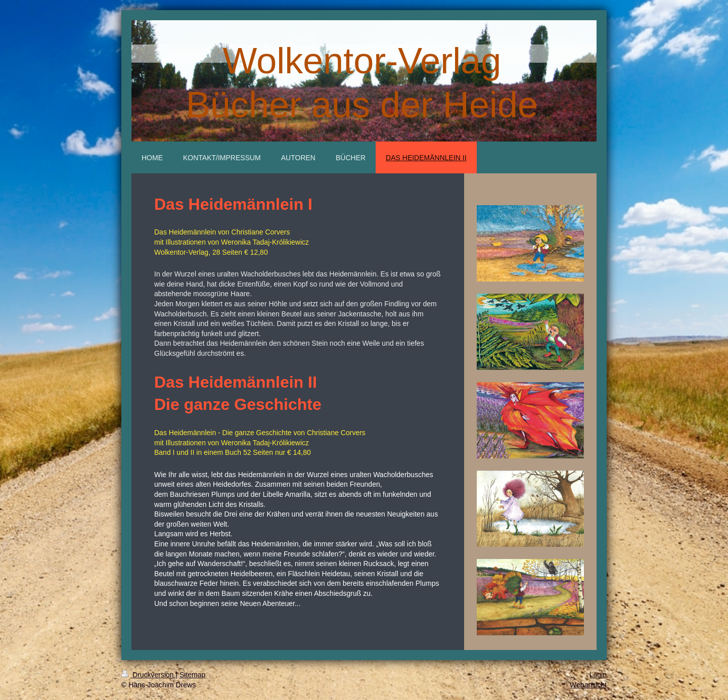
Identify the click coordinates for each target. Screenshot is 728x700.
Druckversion (148, 675)
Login (598, 675)
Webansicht (588, 685)
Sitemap (192, 675)
